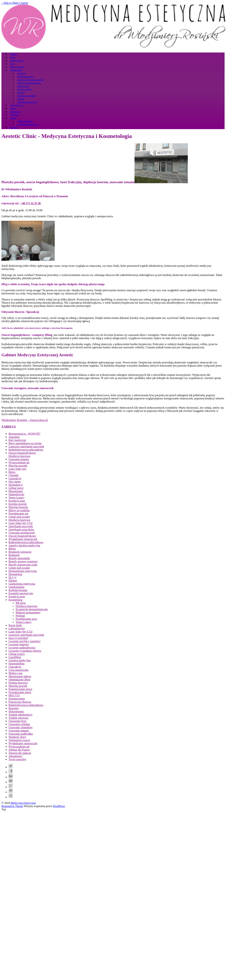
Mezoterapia (16, 491)
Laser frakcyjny (17, 105)
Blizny (12, 549)
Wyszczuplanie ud (19, 462)
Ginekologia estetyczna (22, 584)
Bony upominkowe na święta (25, 443)
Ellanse (13, 581)
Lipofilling (15, 657)
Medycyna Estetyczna (23, 803)
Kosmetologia (16, 70)
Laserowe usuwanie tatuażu (29, 83)
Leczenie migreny (19, 644)
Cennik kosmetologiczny (28, 124)
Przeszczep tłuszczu (20, 702)
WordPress (59, 806)
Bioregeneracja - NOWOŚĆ (25, 434)
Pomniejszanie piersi (20, 689)
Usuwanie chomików (21, 727)
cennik (13, 118)
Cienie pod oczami (19, 517)
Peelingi (21, 99)
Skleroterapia (16, 711)
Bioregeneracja (17, 61)
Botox (12, 472)
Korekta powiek (18, 504)
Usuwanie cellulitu (19, 724)
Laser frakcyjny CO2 (21, 523)
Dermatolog (15, 574)
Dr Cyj (12, 577)
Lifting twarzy (17, 654)
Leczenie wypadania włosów (25, 651)
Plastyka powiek (17, 67)
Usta (12, 64)
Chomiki (14, 475)
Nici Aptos (15, 482)
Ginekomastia (16, 587)
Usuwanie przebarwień (27, 102)
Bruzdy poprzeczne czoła (23, 565)
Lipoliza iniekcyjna (20, 660)
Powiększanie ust (18, 513)
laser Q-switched (18, 638)
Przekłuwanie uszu (26, 619)
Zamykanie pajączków (21, 529)
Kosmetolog (15, 600)
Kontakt (14, 128)
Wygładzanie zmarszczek (23, 539)
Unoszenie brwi (18, 721)
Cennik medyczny (25, 121)
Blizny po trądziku (19, 510)
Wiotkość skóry (17, 737)
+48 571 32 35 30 (31, 203)
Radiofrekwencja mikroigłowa (26, 450)
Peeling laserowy (18, 683)
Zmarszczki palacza (20, 753)
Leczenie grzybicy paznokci (24, 641)
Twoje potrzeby (17, 759)
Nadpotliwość (16, 494)
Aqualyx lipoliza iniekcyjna (24, 545)
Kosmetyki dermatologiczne (32, 609)
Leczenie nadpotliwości (22, 648)
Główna (14, 54)
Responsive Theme (12, 806)
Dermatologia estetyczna (23, 571)
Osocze (13, 109)
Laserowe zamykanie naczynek (31, 80)
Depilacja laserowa (25, 77)
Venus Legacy (23, 86)
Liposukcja (15, 478)
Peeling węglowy (25, 89)
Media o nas (15, 673)
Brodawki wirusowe (20, 552)
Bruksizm (14, 555)
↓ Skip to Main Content (15, 3)
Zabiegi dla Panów (19, 750)
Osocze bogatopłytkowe (22, 453)
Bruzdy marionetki (19, 558)
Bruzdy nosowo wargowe (23, 561)
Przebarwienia (17, 699)
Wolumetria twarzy (19, 740)
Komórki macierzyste (21, 593)
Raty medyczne (17, 440)
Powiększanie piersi (20, 692)
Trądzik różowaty (19, 718)
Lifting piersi (16, 488)
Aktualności (15, 756)
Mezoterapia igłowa (20, 676)
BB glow (21, 93)
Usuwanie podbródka (21, 734)
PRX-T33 (14, 695)
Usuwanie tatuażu (19, 459)
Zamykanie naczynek (21, 526)
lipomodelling (17, 664)
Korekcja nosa (17, 501)
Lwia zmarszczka (18, 670)
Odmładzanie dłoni (19, 679)
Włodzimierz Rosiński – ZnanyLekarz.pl (25, 420)
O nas (13, 57)
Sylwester (14, 115)
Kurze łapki (15, 625)
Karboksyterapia (18, 590)
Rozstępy (14, 708)
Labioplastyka (17, 628)
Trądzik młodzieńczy (21, 715)
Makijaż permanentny (27, 96)
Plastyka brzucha (18, 507)
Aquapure (21, 73)
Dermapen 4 (15, 112)
